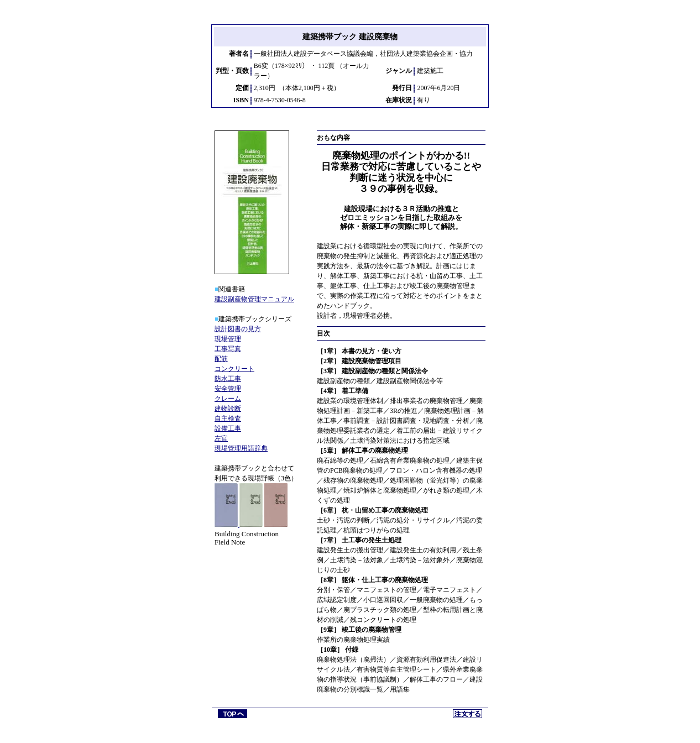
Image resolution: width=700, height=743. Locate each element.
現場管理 (228, 339)
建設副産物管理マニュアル (254, 299)
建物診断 (228, 409)
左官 (221, 438)
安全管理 (228, 389)
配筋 (221, 359)
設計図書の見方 (238, 329)
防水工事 (228, 379)
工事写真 (228, 349)
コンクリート (234, 369)
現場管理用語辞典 (241, 448)
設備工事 (228, 428)
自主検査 (228, 418)
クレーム (228, 399)
